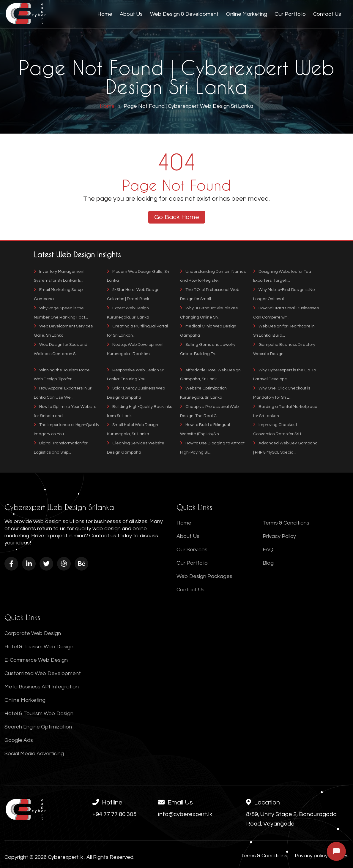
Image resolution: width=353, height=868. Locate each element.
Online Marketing (247, 14)
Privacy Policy (279, 536)
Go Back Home (177, 217)
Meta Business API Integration (42, 687)
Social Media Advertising (34, 754)
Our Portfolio (290, 14)
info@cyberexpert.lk (185, 814)
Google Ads (19, 740)
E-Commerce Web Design (36, 660)
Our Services (192, 550)
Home (105, 14)
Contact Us (327, 14)
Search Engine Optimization (38, 727)
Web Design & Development (184, 14)
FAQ (268, 550)
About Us (131, 14)
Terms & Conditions (286, 523)
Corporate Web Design (33, 633)
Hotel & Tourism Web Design (39, 647)
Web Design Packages (204, 576)
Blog (268, 563)
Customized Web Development (43, 673)
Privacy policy (311, 856)
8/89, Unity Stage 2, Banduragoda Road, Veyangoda (291, 819)
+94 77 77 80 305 (114, 814)
